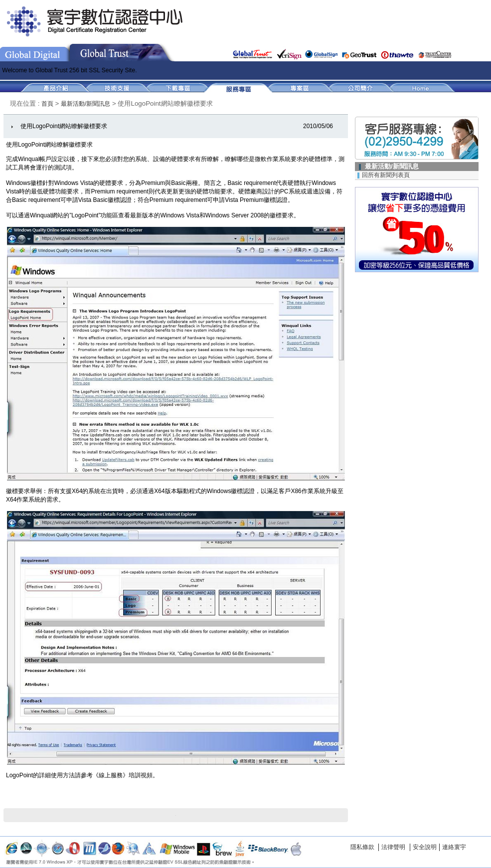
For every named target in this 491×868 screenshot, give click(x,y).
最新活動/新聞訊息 (85, 104)
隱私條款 (362, 847)
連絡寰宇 (454, 847)
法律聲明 (393, 847)
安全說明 (425, 847)
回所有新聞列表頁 (386, 175)
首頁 (48, 104)
